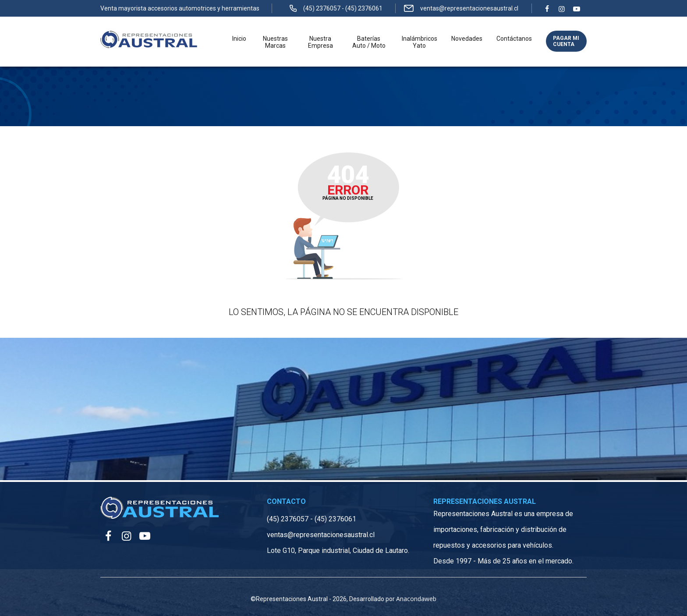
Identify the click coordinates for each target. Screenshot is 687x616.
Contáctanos (514, 39)
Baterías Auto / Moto (369, 42)
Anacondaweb (416, 599)
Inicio (239, 39)
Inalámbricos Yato (420, 42)
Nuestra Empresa (320, 42)
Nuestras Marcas (275, 42)
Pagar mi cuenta (566, 41)
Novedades (467, 39)
